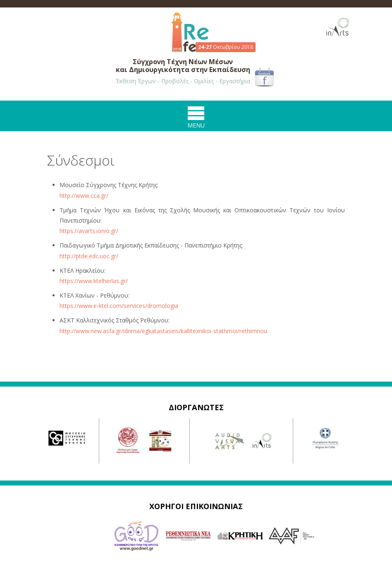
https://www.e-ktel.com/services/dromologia (119, 306)
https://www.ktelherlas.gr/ (94, 281)
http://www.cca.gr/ (84, 196)
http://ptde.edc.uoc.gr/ (89, 256)
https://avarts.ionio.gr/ (89, 231)
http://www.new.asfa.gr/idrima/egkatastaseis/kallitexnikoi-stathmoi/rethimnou (163, 331)
